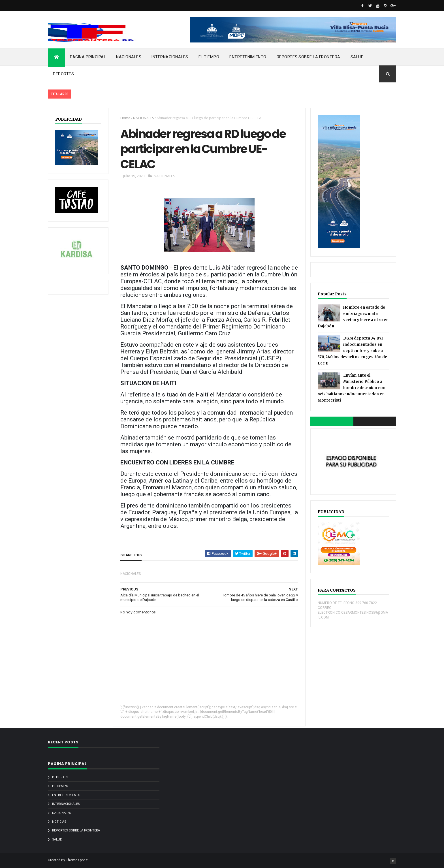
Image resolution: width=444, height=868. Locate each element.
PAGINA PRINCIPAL (88, 57)
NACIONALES (129, 57)
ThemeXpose (77, 860)
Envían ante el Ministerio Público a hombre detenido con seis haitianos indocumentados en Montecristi (352, 388)
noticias (59, 822)
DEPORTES (63, 74)
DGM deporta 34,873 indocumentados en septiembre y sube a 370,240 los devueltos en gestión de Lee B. (352, 351)
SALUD (357, 57)
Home (125, 118)
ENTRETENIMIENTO (248, 57)
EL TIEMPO (209, 57)
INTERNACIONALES (170, 57)
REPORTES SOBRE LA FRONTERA (309, 57)
